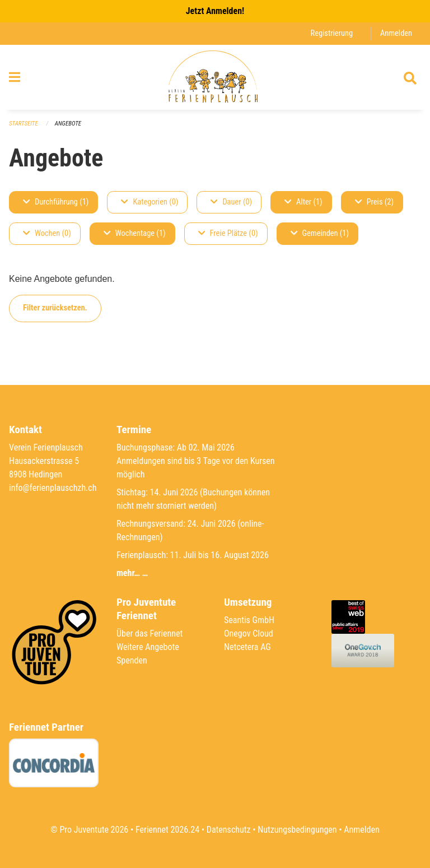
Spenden (132, 660)
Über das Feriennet (149, 633)
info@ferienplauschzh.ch (53, 488)
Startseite (24, 124)
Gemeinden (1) (320, 233)
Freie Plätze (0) (228, 233)
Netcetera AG (247, 647)
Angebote (68, 124)
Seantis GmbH (249, 620)
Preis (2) (374, 202)
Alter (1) (303, 202)
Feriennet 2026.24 (167, 830)
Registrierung (332, 33)
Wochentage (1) (135, 233)
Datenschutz (229, 830)
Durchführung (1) (56, 202)
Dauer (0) (231, 202)
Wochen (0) (47, 233)
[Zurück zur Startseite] (215, 77)
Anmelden (396, 33)
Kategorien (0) (149, 202)
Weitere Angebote (148, 647)
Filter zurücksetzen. (55, 308)
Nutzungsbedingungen (297, 830)
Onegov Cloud (249, 633)
